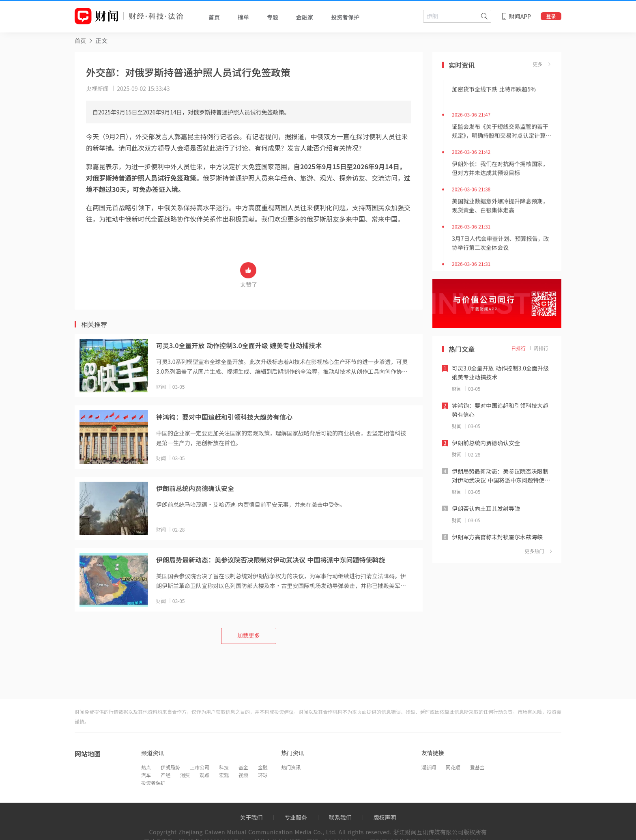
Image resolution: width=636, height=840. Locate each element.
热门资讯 (291, 767)
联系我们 (340, 817)
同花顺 (453, 767)
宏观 (224, 775)
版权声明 (385, 817)
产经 (165, 775)
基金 (243, 767)
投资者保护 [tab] (345, 17)
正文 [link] (101, 40)
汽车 (146, 775)
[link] (80, 40)
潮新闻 (429, 767)
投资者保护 (153, 783)
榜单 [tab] (243, 17)
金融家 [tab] (305, 17)
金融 (263, 767)
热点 (146, 767)
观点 (204, 775)
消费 (185, 775)
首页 (80, 41)
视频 (243, 775)
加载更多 (249, 635)
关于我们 (251, 817)
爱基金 (477, 767)
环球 (263, 775)
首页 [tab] (214, 17)
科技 (224, 767)
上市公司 (200, 767)
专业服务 (296, 817)
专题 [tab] (273, 17)
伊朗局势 (170, 767)
